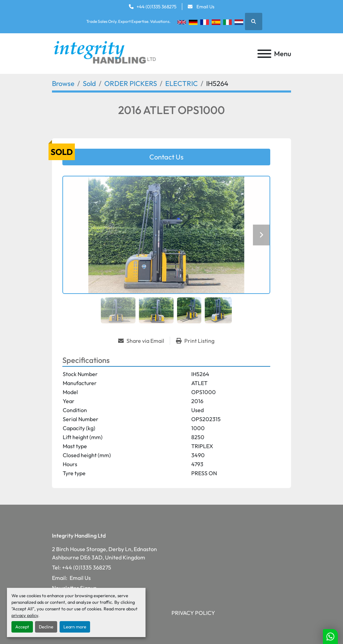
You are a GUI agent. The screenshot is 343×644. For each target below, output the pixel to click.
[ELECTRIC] (182, 83)
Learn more (75, 627)
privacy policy (25, 615)
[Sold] (89, 83)
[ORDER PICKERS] (131, 83)
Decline (46, 627)
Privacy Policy (193, 613)
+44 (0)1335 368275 (156, 7)
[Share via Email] (144, 341)
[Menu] (264, 54)
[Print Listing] (195, 341)
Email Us (205, 7)
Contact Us (166, 157)
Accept (22, 627)
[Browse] (63, 83)
